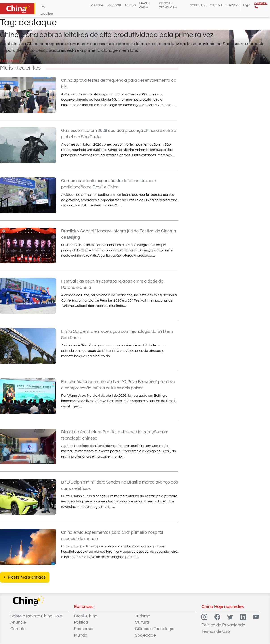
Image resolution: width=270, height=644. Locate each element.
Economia (114, 5)
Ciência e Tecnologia (155, 629)
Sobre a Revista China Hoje (36, 616)
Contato (18, 629)
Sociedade (198, 5)
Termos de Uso (216, 631)
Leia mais (9, 61)
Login (246, 5)
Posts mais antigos (25, 577)
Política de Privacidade (223, 625)
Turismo (232, 5)
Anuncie (18, 622)
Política (97, 5)
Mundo (130, 5)
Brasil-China (86, 616)
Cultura (216, 5)
